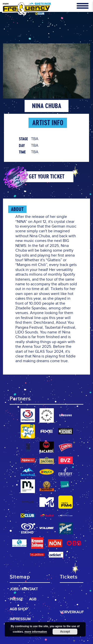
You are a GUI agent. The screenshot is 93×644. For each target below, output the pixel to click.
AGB (33, 599)
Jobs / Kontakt (24, 589)
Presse (16, 599)
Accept (65, 632)
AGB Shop (19, 609)
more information (36, 632)
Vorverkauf (72, 612)
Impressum (20, 619)
